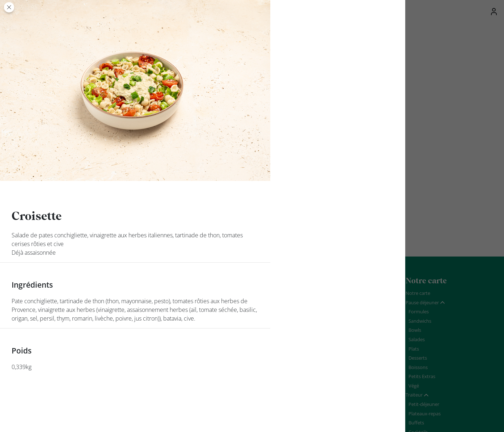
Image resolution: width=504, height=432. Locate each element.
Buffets (416, 423)
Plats (414, 349)
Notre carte (418, 293)
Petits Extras (422, 376)
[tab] (425, 303)
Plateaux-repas (425, 414)
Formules (419, 312)
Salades (417, 339)
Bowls (415, 330)
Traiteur (414, 395)
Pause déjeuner (422, 302)
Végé (414, 386)
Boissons (418, 367)
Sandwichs (420, 321)
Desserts (418, 358)
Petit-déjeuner (424, 404)
